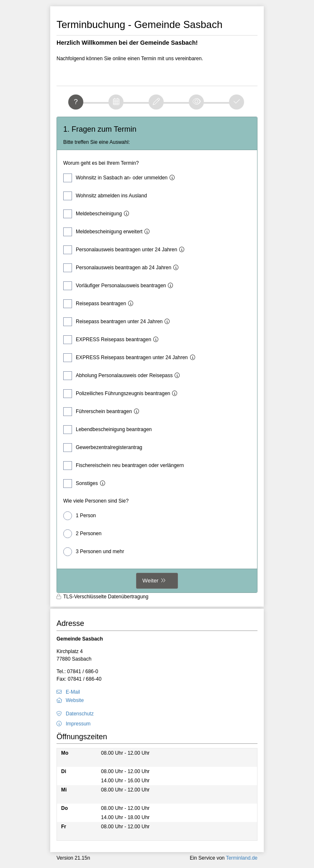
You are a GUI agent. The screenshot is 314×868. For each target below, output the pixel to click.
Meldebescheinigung (98, 214)
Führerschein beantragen (103, 412)
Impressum (78, 724)
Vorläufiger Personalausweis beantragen (120, 286)
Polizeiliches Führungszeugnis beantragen (122, 394)
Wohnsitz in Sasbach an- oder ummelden (121, 178)
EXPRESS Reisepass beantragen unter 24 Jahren (131, 358)
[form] (157, 355)
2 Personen (82, 534)
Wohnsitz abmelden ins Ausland (105, 196)
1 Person (80, 516)
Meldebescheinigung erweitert (108, 232)
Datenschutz (80, 714)
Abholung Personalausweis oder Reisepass (124, 376)
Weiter (151, 581)
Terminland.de (242, 858)
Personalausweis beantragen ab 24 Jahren (123, 268)
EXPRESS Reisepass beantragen (113, 340)
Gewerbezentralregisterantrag (103, 448)
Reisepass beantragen (100, 304)
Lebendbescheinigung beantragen (108, 430)
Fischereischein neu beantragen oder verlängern (124, 466)
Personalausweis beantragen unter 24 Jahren (126, 250)
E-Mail (73, 692)
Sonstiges (86, 484)
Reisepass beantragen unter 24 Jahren (118, 322)
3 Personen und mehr (94, 552)
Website (75, 700)
